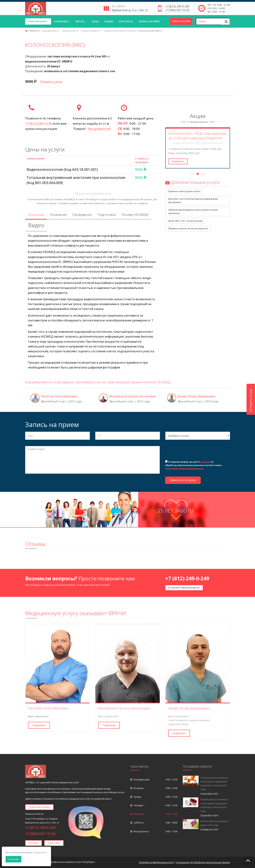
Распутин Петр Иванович (59, 396)
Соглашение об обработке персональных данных (203, 862)
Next (232, 148)
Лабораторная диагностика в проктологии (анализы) (193, 211)
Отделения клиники (39, 807)
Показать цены (51, 82)
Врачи (81, 21)
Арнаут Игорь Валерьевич (196, 396)
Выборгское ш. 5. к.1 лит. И (130, 10)
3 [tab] (203, 174)
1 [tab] (192, 174)
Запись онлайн (149, 21)
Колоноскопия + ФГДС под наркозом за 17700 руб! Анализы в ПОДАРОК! (197, 136)
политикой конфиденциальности (184, 468)
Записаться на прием (183, 480)
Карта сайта (54, 843)
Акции (109, 21)
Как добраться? (99, 129)
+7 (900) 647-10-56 (177, 10)
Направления (38, 21)
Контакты (126, 21)
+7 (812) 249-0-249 (177, 6)
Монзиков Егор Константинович (133, 396)
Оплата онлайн (181, 21)
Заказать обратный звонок (184, 588)
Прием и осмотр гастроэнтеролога (188, 228)
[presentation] (192, 452)
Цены (95, 21)
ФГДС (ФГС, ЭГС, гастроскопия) (185, 221)
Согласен (13, 859)
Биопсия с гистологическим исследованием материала (193, 200)
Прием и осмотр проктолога (184, 191)
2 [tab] (198, 174)
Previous (163, 148)
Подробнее (178, 161)
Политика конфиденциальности (156, 862)
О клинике (62, 21)
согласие (205, 462)
